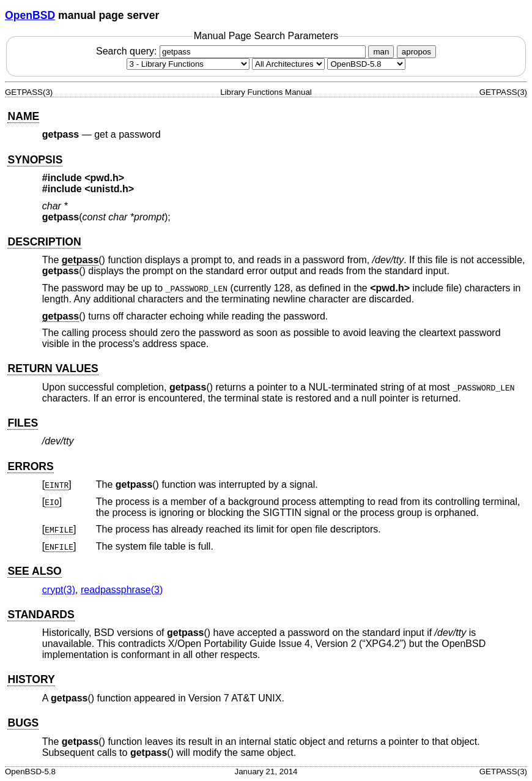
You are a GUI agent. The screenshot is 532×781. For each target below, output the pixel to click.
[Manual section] (188, 64)
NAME (23, 116)
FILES (23, 423)
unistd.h (109, 189)
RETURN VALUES (53, 368)
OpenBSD (30, 15)
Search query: (232, 51)
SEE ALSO (34, 571)
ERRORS (30, 466)
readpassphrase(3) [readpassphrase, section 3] (122, 590)
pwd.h (105, 178)
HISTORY (31, 679)
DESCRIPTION (44, 242)
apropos (416, 52)
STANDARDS (41, 615)
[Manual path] (366, 64)
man (381, 52)
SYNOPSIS (35, 160)
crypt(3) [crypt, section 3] (59, 590)
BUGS (23, 723)
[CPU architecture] (288, 64)
